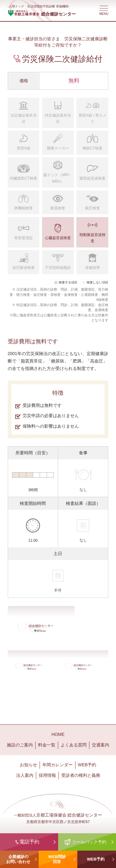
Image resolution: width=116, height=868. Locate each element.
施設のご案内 (20, 745)
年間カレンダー (58, 765)
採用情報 (47, 775)
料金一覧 (47, 745)
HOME (58, 734)
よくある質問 (74, 745)
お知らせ (28, 765)
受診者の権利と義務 (81, 775)
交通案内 (101, 745)
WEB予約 (87, 765)
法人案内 (25, 775)
